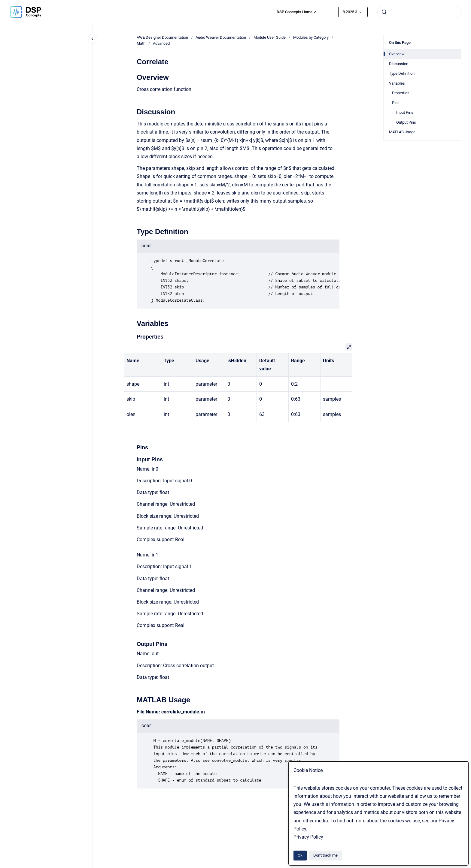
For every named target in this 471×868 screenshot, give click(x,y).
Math (141, 43)
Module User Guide (270, 37)
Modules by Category (311, 37)
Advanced (161, 43)
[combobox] (419, 12)
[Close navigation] (93, 39)
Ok (300, 855)
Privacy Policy (308, 837)
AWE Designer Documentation (162, 37)
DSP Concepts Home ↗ (297, 12)
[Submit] (384, 12)
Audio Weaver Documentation (221, 37)
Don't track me (325, 855)
